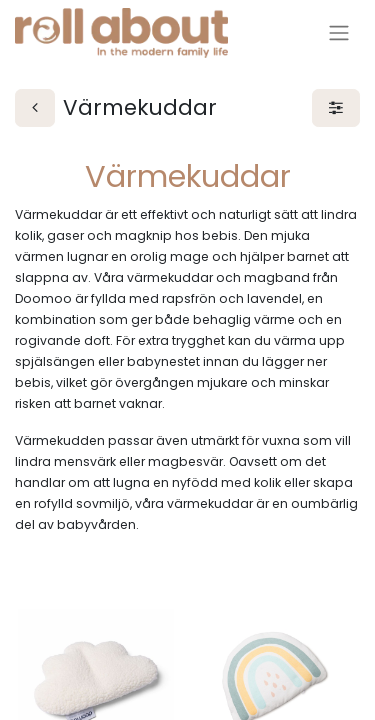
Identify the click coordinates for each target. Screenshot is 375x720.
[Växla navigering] (339, 33)
